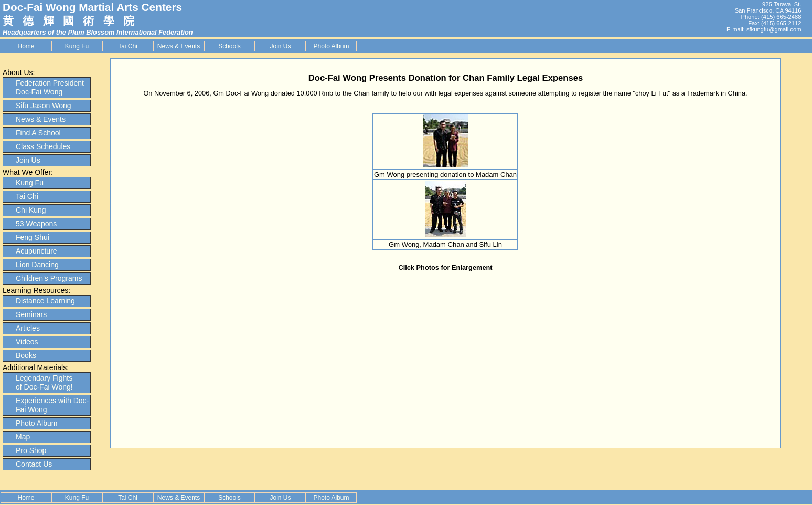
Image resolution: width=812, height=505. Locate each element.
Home (26, 46)
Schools (229, 46)
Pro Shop (31, 450)
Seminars (31, 314)
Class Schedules (43, 146)
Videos (27, 342)
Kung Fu (77, 46)
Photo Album (331, 46)
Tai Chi (128, 46)
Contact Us (34, 464)
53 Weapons (36, 224)
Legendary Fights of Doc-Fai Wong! (44, 382)
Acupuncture (36, 251)
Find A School (38, 133)
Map (23, 437)
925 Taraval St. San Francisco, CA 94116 (768, 7)
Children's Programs (49, 278)
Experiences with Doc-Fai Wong (52, 405)
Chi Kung (31, 210)
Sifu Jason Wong (44, 106)
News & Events (179, 46)
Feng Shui (33, 237)
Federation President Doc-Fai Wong (50, 87)
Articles (28, 328)
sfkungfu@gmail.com (774, 29)
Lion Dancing (37, 265)
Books (26, 355)
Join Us (280, 46)
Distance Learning (45, 301)
